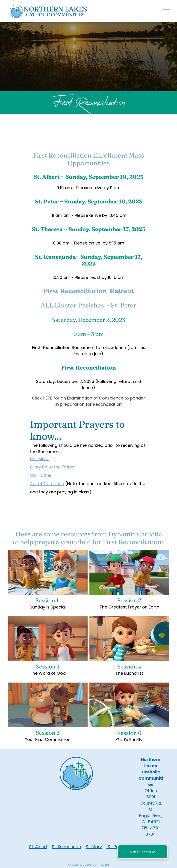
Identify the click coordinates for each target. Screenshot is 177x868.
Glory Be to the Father (52, 467)
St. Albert (38, 847)
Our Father (41, 475)
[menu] (167, 8)
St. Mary (94, 847)
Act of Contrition (47, 484)
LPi (107, 865)
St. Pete (115, 847)
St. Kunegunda (66, 847)
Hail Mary (39, 459)
